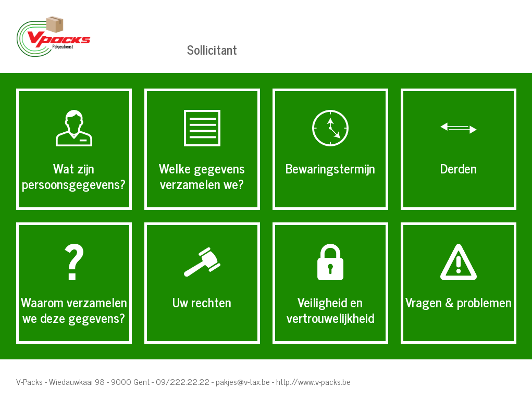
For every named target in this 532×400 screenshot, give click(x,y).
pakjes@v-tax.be (243, 381)
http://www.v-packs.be (313, 381)
